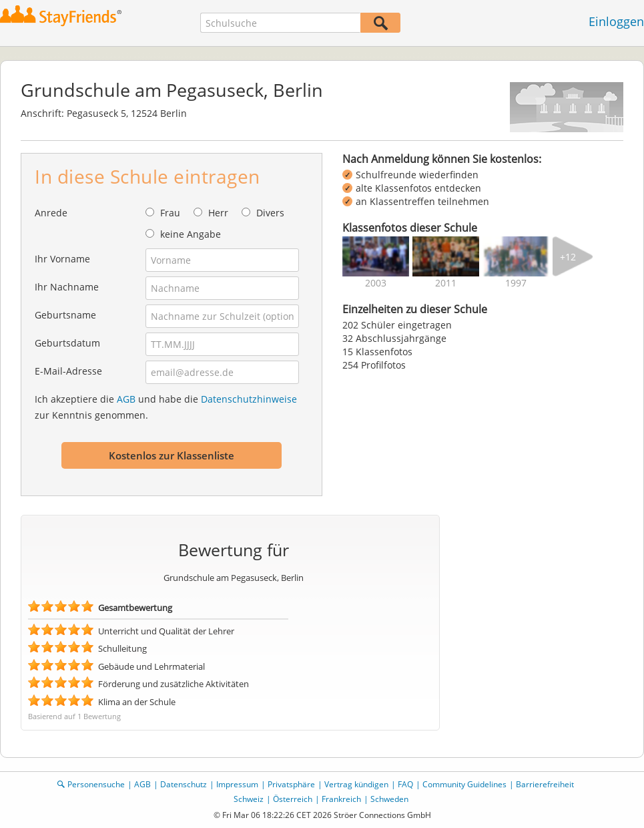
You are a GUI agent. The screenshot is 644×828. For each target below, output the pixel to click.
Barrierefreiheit (545, 784)
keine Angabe (191, 234)
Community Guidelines (464, 784)
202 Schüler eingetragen (397, 325)
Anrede (51, 213)
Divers (270, 213)
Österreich (293, 799)
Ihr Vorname (62, 259)
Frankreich (341, 799)
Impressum (237, 784)
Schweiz (249, 799)
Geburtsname (65, 315)
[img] (376, 256)
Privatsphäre (291, 784)
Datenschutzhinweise (249, 399)
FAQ (405, 784)
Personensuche (96, 784)
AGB (126, 399)
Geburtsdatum (67, 343)
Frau (170, 213)
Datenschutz (184, 784)
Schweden (389, 799)
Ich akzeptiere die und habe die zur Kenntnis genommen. (166, 407)
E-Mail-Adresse (68, 371)
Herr (218, 213)
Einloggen (616, 21)
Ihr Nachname (67, 287)
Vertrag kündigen (356, 784)
